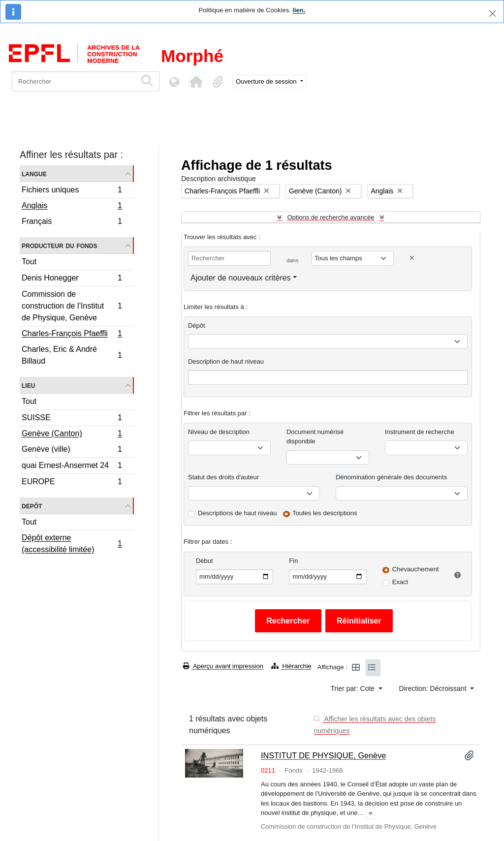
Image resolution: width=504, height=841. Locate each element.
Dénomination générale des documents (391, 477)
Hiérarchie (291, 666)
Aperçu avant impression (223, 666)
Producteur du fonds (59, 245)
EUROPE (72, 483)
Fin (293, 561)
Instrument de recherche (420, 432)
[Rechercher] (74, 81)
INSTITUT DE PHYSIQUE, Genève (323, 755)
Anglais (72, 207)
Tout (29, 262)
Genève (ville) (72, 451)
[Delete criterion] (412, 258)
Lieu (28, 385)
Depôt (32, 506)
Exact (400, 582)
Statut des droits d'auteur (223, 477)
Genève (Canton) (72, 435)
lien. (299, 10)
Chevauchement (416, 569)
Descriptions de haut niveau (237, 513)
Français (72, 222)
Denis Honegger (72, 279)
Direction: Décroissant (434, 688)
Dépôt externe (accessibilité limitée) (72, 544)
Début (205, 561)
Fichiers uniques (72, 191)
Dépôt (197, 326)
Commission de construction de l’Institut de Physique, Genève (72, 306)
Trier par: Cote (353, 688)
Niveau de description (219, 432)
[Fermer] (492, 14)
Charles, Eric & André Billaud (72, 355)
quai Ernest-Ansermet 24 (72, 467)
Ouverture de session (267, 81)
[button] (196, 82)
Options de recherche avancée (331, 217)
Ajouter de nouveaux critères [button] (241, 278)
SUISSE (72, 419)
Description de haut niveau (226, 361)
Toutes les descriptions (325, 513)
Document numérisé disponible (315, 437)
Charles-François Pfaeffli (72, 335)
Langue (34, 173)
